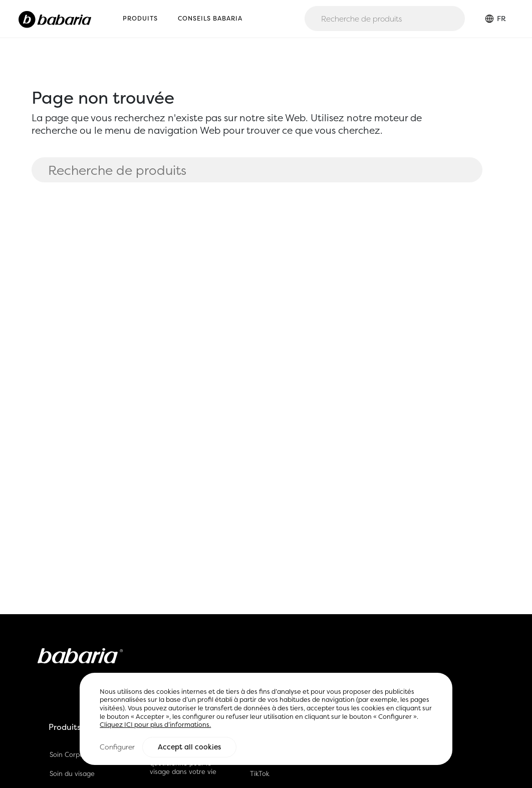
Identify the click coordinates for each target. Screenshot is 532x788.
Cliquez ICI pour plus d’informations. (155, 725)
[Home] (55, 19)
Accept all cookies (189, 747)
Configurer (117, 747)
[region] (266, 719)
